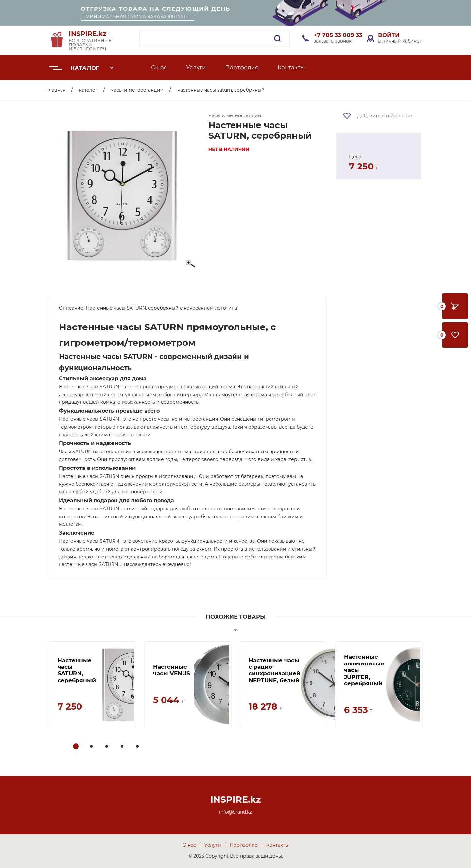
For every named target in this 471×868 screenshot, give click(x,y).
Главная (56, 90)
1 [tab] (76, 747)
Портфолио (242, 67)
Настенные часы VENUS (172, 670)
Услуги (196, 67)
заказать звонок (333, 41)
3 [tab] (107, 747)
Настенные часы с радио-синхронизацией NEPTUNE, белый (274, 670)
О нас (159, 67)
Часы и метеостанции (137, 90)
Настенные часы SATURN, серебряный (77, 670)
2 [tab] (92, 747)
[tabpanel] (93, 685)
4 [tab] (123, 747)
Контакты (291, 67)
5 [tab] (138, 747)
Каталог (85, 68)
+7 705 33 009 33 (338, 35)
